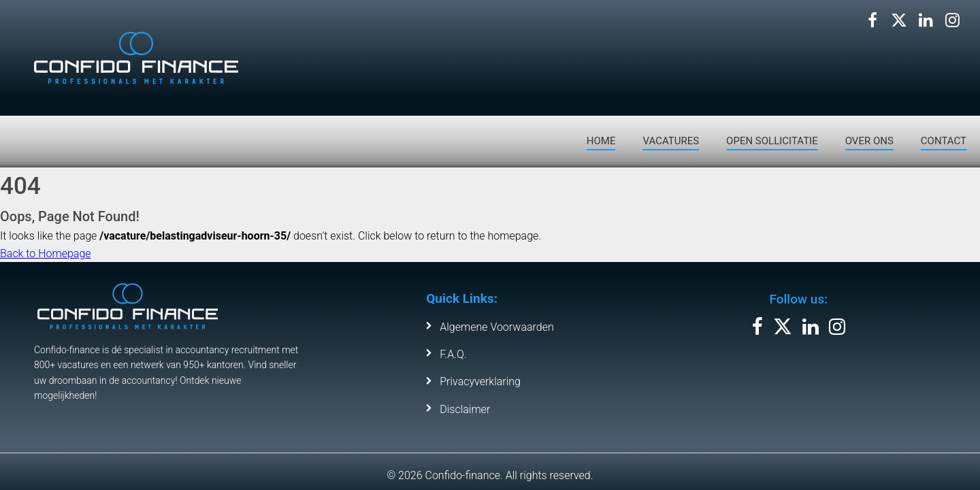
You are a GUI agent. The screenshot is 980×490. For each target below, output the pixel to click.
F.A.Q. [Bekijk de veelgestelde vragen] (453, 354)
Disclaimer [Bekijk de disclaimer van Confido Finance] (465, 409)
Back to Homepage (46, 254)
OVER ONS (869, 141)
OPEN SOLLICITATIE (772, 141)
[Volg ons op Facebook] (872, 20)
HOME (601, 141)
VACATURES (671, 141)
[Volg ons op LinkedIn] (926, 20)
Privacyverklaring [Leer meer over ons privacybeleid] (480, 381)
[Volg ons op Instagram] (952, 20)
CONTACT (944, 141)
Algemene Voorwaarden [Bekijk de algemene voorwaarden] (497, 327)
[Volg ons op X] (899, 20)
